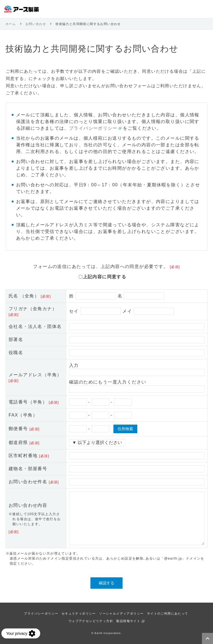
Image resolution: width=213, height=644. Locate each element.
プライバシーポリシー (93, 128)
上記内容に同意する (105, 277)
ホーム (11, 24)
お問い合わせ (36, 24)
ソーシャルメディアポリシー (121, 613)
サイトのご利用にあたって (168, 613)
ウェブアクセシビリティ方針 (91, 621)
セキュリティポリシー (79, 613)
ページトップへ (207, 638)
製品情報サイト (128, 621)
